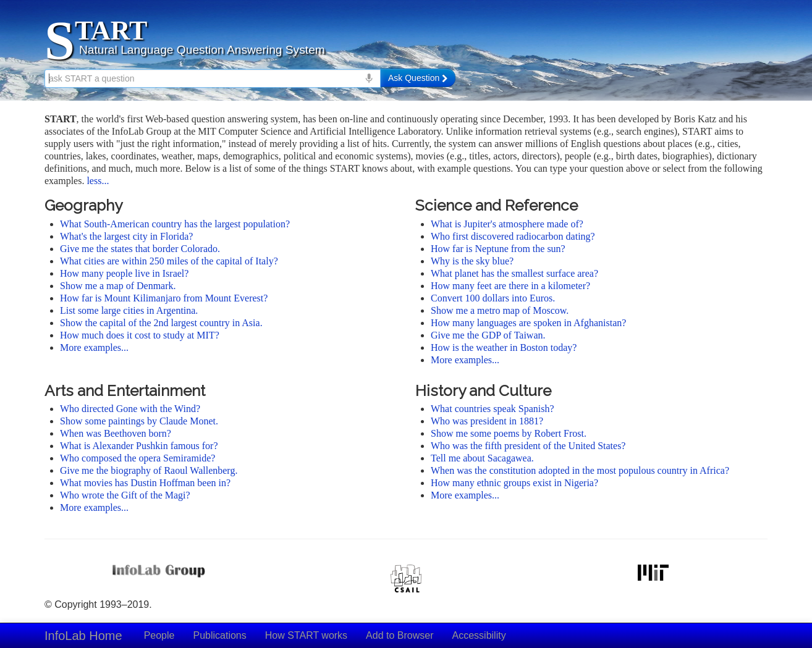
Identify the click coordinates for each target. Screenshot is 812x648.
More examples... (94, 347)
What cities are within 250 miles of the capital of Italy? (169, 261)
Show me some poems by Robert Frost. (509, 433)
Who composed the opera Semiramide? (137, 458)
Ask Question (418, 78)
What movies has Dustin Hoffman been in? (145, 483)
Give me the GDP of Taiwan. (488, 335)
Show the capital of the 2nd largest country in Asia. (161, 323)
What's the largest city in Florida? (126, 236)
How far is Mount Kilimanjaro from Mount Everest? (164, 298)
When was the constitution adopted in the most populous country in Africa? (580, 470)
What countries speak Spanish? (493, 409)
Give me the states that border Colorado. (140, 249)
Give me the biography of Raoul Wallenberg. (149, 470)
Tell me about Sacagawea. (482, 458)
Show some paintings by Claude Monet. (139, 421)
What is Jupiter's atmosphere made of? (507, 224)
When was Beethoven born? (116, 433)
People (159, 635)
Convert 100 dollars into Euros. (493, 298)
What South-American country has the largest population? (175, 224)
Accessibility (479, 635)
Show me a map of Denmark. (118, 286)
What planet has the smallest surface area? (514, 273)
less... (98, 181)
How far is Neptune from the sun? (498, 249)
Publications (219, 635)
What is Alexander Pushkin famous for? (139, 446)
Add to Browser (400, 635)
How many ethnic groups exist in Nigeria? (514, 483)
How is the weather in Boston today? (504, 347)
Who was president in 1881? (487, 421)
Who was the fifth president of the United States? (528, 446)
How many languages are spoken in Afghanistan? (528, 323)
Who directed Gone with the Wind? (130, 409)
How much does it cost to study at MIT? (140, 335)
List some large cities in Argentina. (129, 310)
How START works (306, 635)
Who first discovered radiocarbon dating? (513, 236)
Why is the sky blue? (472, 261)
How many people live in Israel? (124, 273)
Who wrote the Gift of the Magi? (125, 495)
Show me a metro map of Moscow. (500, 310)
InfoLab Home (83, 636)
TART (111, 31)
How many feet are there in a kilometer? (510, 286)
